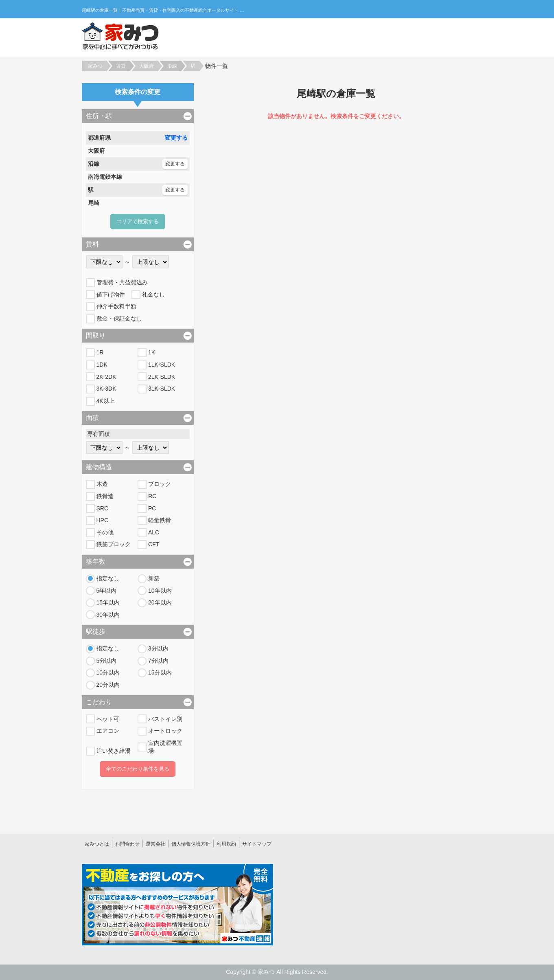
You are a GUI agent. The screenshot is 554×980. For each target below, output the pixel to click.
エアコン (108, 731)
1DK (102, 365)
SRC (103, 508)
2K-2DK (106, 377)
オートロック (165, 731)
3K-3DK (106, 389)
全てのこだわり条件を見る (138, 769)
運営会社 (155, 844)
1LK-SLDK (162, 365)
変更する (176, 138)
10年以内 (160, 591)
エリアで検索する (138, 221)
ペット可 (108, 719)
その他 (105, 532)
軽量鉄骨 (160, 520)
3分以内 (158, 648)
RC (152, 496)
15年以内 (108, 602)
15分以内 (160, 672)
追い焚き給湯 (114, 751)
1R (100, 352)
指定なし (108, 578)
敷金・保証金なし (119, 319)
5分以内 (107, 661)
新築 (154, 578)
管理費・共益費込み (122, 282)
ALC (154, 532)
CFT (154, 544)
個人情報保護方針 (191, 844)
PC (152, 508)
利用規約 (226, 844)
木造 (102, 484)
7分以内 (158, 661)
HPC (103, 520)
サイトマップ (257, 844)
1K (152, 352)
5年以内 (107, 591)
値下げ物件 (111, 294)
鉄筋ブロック (114, 544)
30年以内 (108, 615)
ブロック (160, 484)
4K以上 (106, 401)
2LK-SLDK (162, 377)
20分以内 (108, 685)
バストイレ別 (165, 719)
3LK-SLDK (162, 389)
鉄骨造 (105, 496)
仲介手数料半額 (116, 306)
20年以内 (160, 602)
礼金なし (153, 294)
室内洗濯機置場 (165, 747)
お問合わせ (127, 844)
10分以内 (108, 672)
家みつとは (97, 844)
